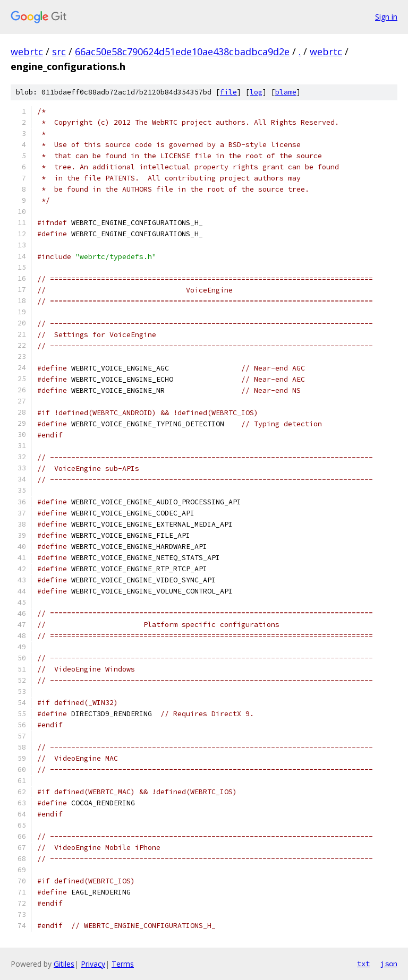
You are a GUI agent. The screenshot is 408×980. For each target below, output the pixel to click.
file (228, 92)
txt (363, 964)
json (389, 964)
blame (286, 92)
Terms (123, 964)
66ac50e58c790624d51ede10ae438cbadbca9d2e (182, 51)
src (59, 51)
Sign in (386, 17)
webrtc (27, 51)
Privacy (93, 964)
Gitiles (64, 964)
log (256, 92)
